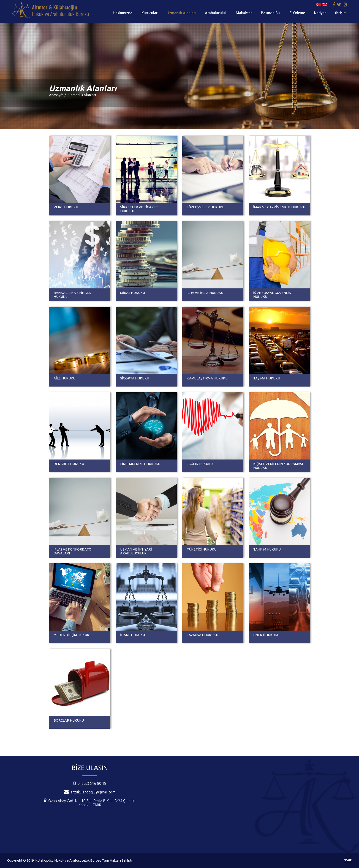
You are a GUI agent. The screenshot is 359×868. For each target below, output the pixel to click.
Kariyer (320, 13)
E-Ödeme (297, 13)
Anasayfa (56, 95)
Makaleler (244, 13)
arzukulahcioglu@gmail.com (93, 792)
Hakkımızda (123, 13)
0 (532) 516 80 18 (90, 783)
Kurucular (150, 13)
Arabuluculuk (216, 13)
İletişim (341, 13)
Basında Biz (271, 13)
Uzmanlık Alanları (181, 13)
